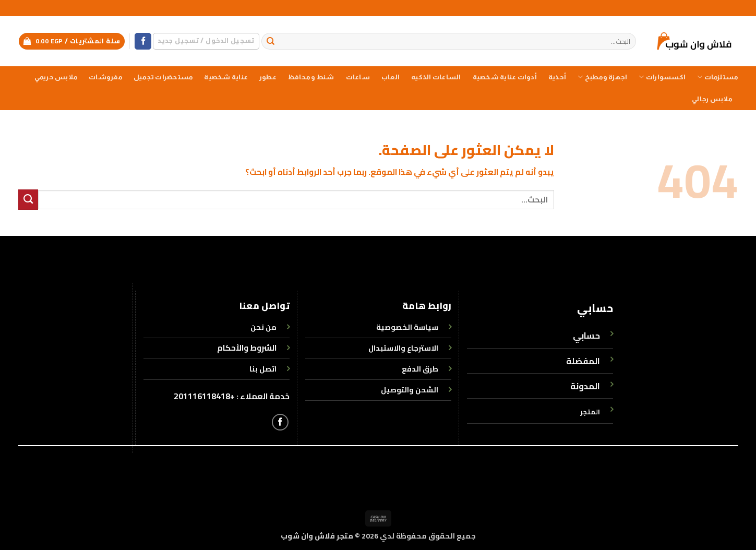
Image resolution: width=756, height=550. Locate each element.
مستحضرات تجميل (163, 77)
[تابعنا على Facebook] (143, 41)
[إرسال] (271, 41)
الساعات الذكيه (436, 77)
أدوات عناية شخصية (505, 77)
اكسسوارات (662, 77)
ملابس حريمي (56, 77)
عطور (268, 77)
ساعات (358, 77)
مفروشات (105, 77)
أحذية (557, 77)
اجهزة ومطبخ (602, 77)
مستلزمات (717, 77)
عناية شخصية (226, 77)
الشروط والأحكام (247, 348)
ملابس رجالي (712, 99)
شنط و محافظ (311, 77)
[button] (206, 41)
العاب (391, 77)
